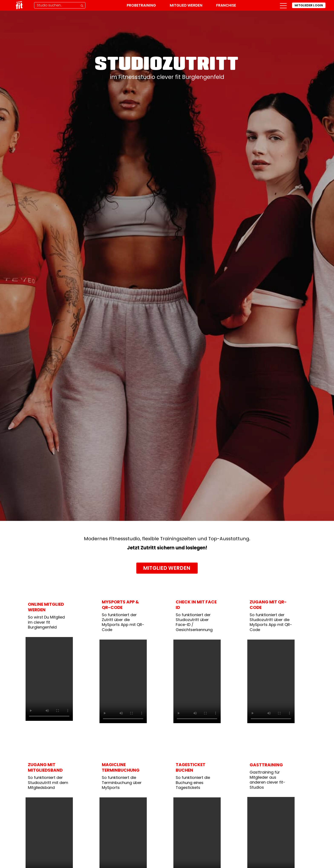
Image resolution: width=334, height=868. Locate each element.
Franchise (226, 5)
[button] (283, 5)
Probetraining (141, 5)
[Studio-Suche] (60, 5)
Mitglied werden (186, 5)
